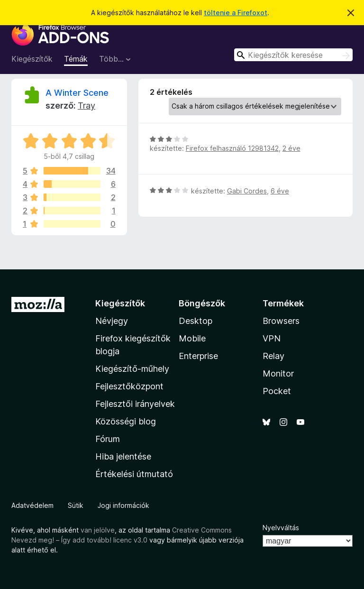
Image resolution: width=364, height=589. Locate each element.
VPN (272, 338)
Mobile (192, 338)
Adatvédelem (32, 505)
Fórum (108, 439)
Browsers (281, 321)
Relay (273, 356)
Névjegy (112, 321)
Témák (76, 59)
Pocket (277, 391)
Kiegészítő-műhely (132, 369)
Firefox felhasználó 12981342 (232, 148)
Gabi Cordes (247, 191)
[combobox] (293, 55)
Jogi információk (123, 505)
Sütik (76, 505)
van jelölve (98, 530)
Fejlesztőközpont (129, 386)
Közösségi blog (126, 421)
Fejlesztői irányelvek (135, 404)
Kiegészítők (32, 59)
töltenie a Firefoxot (236, 13)
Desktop (196, 321)
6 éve (280, 191)
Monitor (278, 373)
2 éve (291, 148)
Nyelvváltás (281, 528)
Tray (86, 106)
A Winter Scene (77, 93)
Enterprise (198, 356)
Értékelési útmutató (134, 474)
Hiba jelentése (123, 456)
